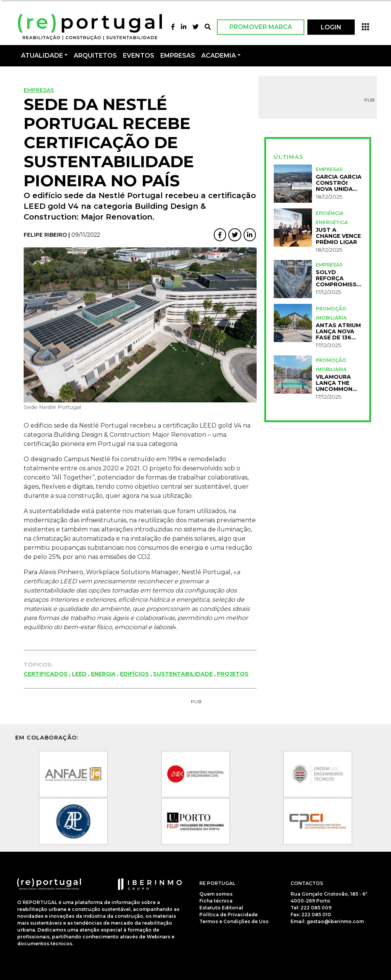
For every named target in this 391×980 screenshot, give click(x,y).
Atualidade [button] (42, 56)
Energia (103, 674)
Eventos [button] (139, 56)
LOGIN (331, 27)
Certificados (46, 674)
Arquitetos (95, 56)
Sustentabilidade (183, 674)
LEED (79, 674)
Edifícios (134, 674)
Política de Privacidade (229, 915)
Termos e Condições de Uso (234, 921)
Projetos (233, 674)
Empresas (178, 56)
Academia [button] (219, 56)
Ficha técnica (216, 901)
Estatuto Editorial (221, 908)
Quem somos (216, 894)
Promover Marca (261, 27)
